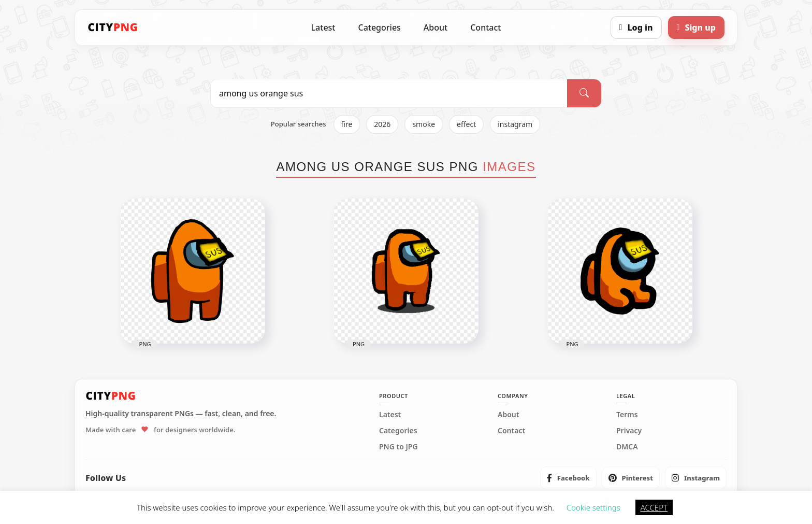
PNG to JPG (398, 447)
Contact (485, 27)
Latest (323, 27)
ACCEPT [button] (654, 507)
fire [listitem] (347, 124)
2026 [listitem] (382, 124)
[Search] (584, 93)
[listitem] (568, 478)
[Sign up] (696, 27)
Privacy (629, 431)
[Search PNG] (389, 93)
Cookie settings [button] (593, 507)
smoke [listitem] (424, 124)
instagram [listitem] (515, 124)
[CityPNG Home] (113, 27)
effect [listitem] (466, 124)
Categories (379, 27)
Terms (627, 415)
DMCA (627, 447)
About (436, 27)
